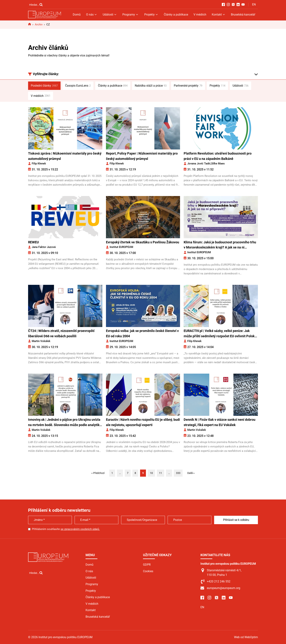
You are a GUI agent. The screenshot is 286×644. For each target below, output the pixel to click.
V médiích (200, 15)
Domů (77, 15)
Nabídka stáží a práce (151, 86)
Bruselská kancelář (243, 15)
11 (161, 473)
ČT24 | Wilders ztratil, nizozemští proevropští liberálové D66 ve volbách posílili (61, 333)
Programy (131, 15)
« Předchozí (98, 473)
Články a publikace (176, 15)
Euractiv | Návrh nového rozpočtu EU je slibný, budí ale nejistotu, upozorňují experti (143, 422)
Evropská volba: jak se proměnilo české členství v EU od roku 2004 (142, 333)
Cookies (148, 571)
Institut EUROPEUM (121, 247)
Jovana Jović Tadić (199, 164)
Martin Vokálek (41, 341)
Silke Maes (218, 164)
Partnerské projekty (188, 86)
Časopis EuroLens (78, 86)
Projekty (151, 15)
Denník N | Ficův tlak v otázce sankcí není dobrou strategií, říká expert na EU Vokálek (220, 422)
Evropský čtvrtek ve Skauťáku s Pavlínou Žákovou (143, 242)
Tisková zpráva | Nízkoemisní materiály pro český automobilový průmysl (65, 156)
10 (151, 473)
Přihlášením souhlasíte (66, 529)
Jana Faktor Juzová (44, 247)
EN (254, 4)
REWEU (33, 242)
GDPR (147, 565)
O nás (92, 15)
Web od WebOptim (246, 637)
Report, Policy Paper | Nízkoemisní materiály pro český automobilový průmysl (142, 156)
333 (178, 473)
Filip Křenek (39, 164)
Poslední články (44, 86)
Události (110, 15)
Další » (191, 473)
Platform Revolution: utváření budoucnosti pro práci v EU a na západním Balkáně (218, 156)
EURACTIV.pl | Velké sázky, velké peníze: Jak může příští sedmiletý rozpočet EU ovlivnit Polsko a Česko (220, 334)
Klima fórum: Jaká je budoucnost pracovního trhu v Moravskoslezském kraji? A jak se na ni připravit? (220, 245)
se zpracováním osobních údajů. (80, 529)
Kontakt (219, 15)
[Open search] (36, 5)
